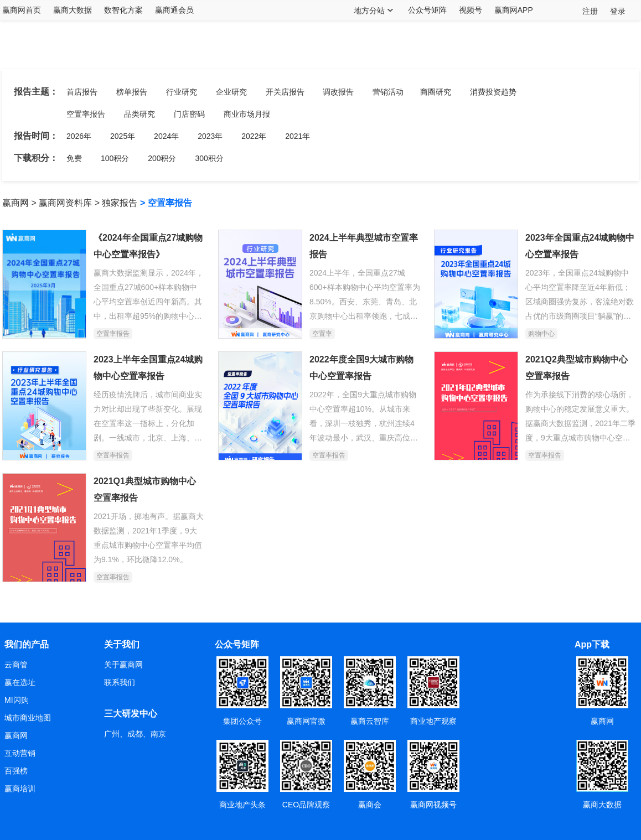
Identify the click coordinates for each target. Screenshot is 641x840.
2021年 (298, 136)
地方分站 (369, 11)
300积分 (209, 158)
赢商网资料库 (65, 203)
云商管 (16, 665)
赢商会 (370, 805)
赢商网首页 (22, 10)
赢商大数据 (73, 10)
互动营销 (20, 753)
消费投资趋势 (493, 92)
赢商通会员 (174, 10)
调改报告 (338, 92)
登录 (618, 11)
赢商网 (15, 203)
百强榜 (16, 771)
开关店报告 (285, 92)
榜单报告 (132, 92)
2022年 (254, 136)
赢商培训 (20, 789)
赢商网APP (514, 10)
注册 (590, 11)
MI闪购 (17, 700)
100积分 (115, 158)
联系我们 (120, 682)
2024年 (166, 136)
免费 (74, 158)
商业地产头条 (242, 805)
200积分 (162, 158)
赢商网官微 (306, 721)
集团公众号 (242, 721)
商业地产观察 (433, 721)
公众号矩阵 (427, 10)
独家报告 (120, 203)
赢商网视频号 (433, 805)
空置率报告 (86, 114)
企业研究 (231, 92)
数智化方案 (123, 10)
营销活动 (388, 92)
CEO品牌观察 (306, 805)
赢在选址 (20, 682)
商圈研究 (436, 92)
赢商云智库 (370, 721)
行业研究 (182, 92)
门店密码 (189, 114)
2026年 (79, 136)
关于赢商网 (123, 665)
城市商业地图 (28, 718)
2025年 (123, 136)
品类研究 (139, 114)
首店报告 (82, 92)
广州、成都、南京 (135, 734)
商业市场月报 (247, 114)
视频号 (471, 10)
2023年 (210, 136)
